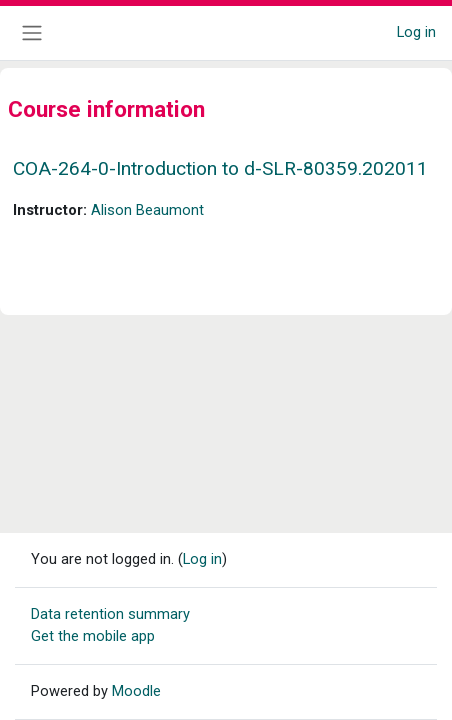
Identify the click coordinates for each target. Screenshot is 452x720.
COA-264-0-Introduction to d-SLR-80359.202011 (220, 168)
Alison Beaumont (147, 210)
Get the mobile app (93, 636)
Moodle (136, 691)
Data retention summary (110, 614)
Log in (416, 32)
